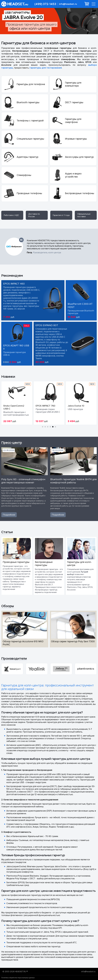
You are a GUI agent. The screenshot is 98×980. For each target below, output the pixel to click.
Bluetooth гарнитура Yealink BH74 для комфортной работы (73, 481)
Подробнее (9, 515)
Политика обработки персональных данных (18, 978)
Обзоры (8, 606)
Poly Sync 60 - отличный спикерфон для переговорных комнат (23, 481)
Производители (14, 658)
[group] (12, 669)
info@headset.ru (68, 4)
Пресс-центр (12, 443)
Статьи (7, 532)
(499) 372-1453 (45, 4)
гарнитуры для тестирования (46, 68)
